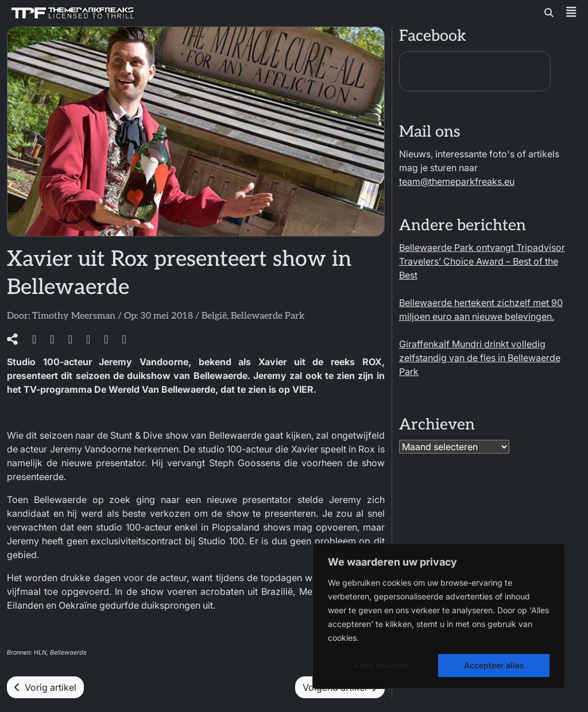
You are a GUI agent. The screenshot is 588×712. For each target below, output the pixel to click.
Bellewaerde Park (268, 316)
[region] (439, 616)
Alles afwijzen (381, 665)
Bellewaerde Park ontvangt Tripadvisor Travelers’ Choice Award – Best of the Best (482, 261)
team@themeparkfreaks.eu (457, 181)
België (214, 316)
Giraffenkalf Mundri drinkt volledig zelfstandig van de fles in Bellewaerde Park (480, 358)
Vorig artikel (45, 687)
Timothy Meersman (74, 316)
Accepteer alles (494, 665)
